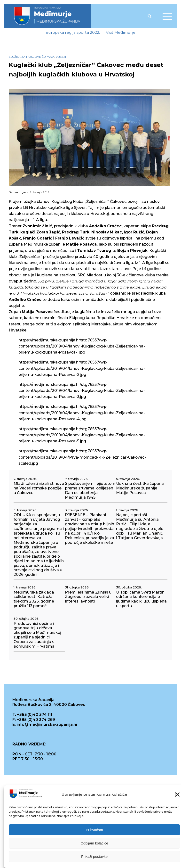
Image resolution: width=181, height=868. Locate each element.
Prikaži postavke (94, 857)
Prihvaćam (94, 830)
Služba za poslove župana (31, 57)
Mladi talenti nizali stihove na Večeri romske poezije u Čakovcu (39, 488)
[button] (178, 795)
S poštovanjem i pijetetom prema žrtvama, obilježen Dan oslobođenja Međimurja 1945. (90, 491)
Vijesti (61, 57)
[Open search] (150, 16)
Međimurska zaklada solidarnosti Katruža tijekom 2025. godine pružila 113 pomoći (34, 599)
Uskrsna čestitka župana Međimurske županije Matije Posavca (140, 488)
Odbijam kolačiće (94, 843)
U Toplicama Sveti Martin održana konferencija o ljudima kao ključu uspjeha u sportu (141, 599)
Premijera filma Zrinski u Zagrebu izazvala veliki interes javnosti (88, 597)
